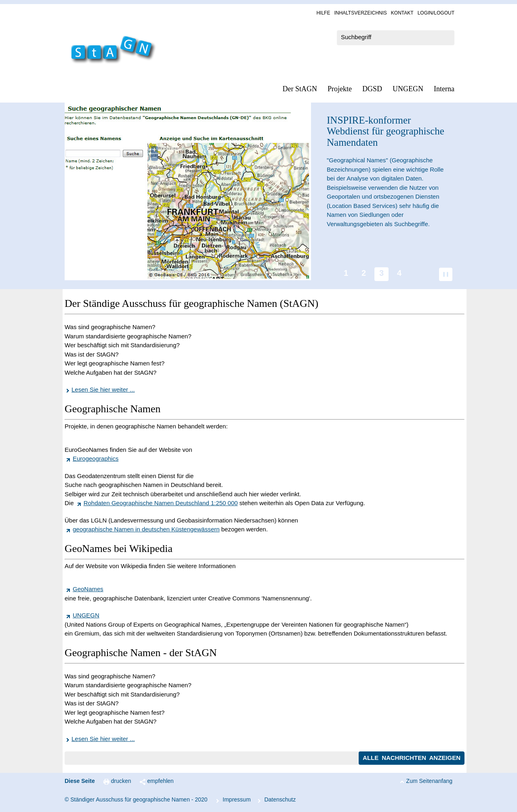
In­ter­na (444, 89)
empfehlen (161, 781)
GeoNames (88, 589)
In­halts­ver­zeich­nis (360, 13)
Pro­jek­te (340, 89)
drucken (121, 781)
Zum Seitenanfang (429, 781)
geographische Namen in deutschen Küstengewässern (146, 529)
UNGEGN (86, 615)
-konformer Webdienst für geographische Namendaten (386, 131)
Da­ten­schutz (280, 799)
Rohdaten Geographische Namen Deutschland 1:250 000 (161, 503)
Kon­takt (402, 13)
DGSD (372, 89)
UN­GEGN (408, 89)
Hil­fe (323, 13)
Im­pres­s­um (236, 799)
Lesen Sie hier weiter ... (103, 389)
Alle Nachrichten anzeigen (412, 758)
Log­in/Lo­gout (436, 13)
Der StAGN (300, 89)
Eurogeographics (96, 458)
